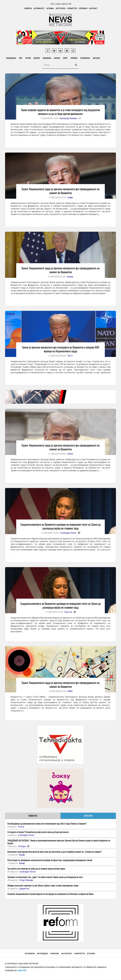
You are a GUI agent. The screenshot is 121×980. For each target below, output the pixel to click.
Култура (38, 58)
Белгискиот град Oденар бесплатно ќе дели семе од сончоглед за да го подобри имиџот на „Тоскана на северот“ (55, 852)
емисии (55, 953)
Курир (70, 277)
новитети (79, 953)
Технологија (87, 58)
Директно (24, 889)
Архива (50, 8)
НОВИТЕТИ (33, 816)
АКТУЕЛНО (88, 816)
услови (91, 953)
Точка (21, 827)
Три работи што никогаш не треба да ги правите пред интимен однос (36, 869)
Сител (70, 454)
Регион (29, 58)
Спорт (67, 58)
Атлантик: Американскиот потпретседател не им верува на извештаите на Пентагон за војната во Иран (50, 894)
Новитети (72, 8)
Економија (48, 58)
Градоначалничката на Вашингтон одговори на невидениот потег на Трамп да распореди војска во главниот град (61, 526)
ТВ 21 (70, 356)
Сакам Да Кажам (68, 118)
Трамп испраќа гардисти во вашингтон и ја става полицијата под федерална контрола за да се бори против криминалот (60, 112)
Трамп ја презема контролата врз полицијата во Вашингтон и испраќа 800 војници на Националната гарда (61, 349)
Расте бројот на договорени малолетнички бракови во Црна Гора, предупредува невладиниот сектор (50, 860)
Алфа (70, 198)
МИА (70, 691)
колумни (30, 953)
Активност (39, 8)
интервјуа (43, 953)
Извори (28, 8)
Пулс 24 (68, 612)
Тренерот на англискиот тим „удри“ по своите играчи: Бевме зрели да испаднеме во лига (45, 877)
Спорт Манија (26, 880)
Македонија (11, 58)
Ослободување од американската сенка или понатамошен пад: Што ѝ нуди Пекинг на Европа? (47, 824)
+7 (80, 118)
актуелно (67, 953)
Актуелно (61, 8)
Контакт (93, 8)
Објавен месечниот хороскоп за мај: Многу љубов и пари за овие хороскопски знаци (43, 886)
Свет (21, 58)
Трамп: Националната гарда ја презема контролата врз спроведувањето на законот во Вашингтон (60, 191)
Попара (22, 846)
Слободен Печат (68, 533)
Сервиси (83, 8)
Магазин (98, 58)
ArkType (22, 971)
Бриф (22, 855)
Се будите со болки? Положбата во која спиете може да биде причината (38, 832)
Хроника (75, 58)
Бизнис (58, 58)
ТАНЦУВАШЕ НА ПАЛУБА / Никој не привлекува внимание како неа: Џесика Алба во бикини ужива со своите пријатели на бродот (59, 842)
